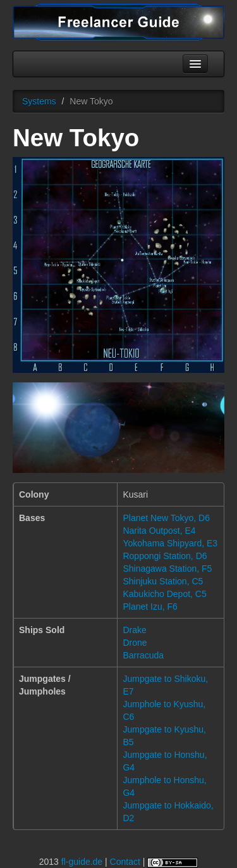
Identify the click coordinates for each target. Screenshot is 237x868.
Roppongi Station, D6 (165, 556)
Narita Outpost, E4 (159, 531)
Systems (39, 101)
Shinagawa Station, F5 (167, 569)
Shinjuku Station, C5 (163, 581)
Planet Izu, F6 (150, 607)
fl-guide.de (82, 862)
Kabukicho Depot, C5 (164, 594)
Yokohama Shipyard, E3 (170, 543)
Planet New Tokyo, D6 (166, 518)
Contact (125, 862)
